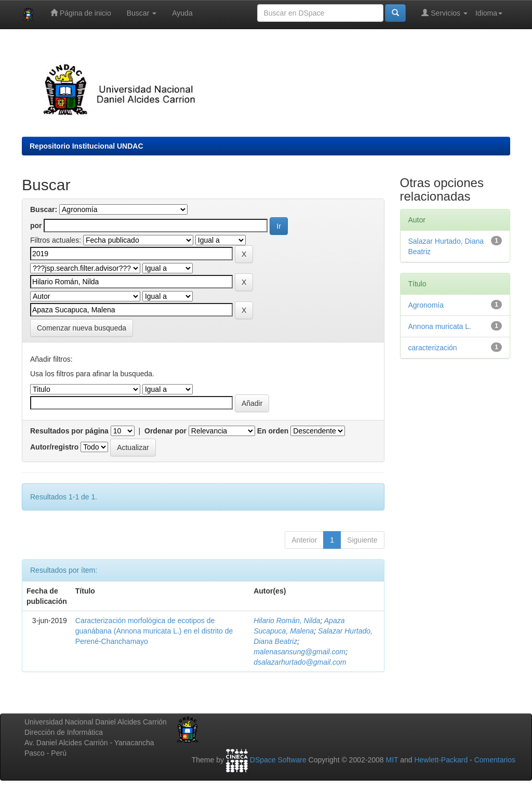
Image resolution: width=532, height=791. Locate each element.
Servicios (444, 13)
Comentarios (495, 760)
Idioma (489, 13)
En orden (273, 431)
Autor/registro (54, 447)
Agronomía (426, 305)
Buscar (142, 13)
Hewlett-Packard (441, 760)
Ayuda (182, 13)
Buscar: (44, 209)
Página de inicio (81, 13)
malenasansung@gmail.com (300, 652)
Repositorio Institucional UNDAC (87, 146)
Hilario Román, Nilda (287, 621)
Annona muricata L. (440, 326)
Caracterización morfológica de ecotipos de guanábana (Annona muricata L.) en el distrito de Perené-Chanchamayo (154, 631)
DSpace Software (278, 760)
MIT (392, 760)
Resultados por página (69, 431)
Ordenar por (165, 431)
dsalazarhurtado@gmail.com (300, 662)
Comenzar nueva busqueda (82, 328)
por (36, 226)
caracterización (433, 348)
